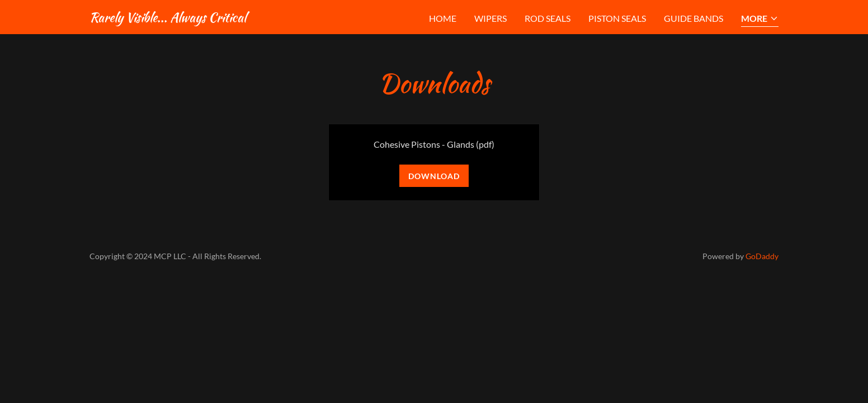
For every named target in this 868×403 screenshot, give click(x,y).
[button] (760, 19)
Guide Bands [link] (694, 18)
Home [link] (443, 18)
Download (434, 176)
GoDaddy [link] (762, 256)
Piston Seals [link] (617, 18)
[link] (168, 18)
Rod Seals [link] (548, 18)
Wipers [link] (490, 18)
